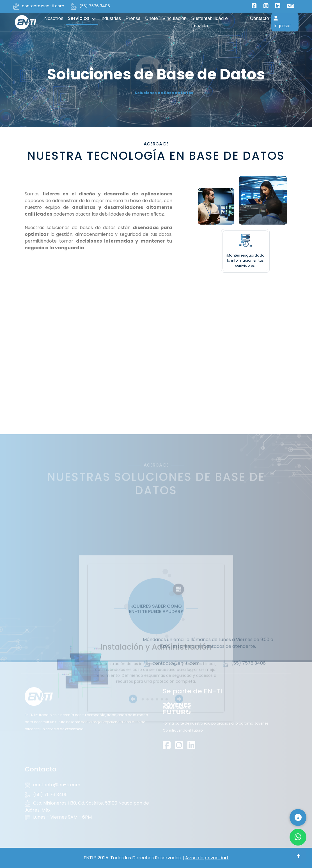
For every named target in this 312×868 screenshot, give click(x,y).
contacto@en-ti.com (39, 6)
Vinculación (175, 18)
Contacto (260, 18)
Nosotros (54, 18)
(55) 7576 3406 (90, 6)
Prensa (133, 18)
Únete (151, 18)
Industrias (111, 18)
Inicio (124, 94)
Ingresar (282, 22)
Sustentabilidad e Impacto (209, 22)
